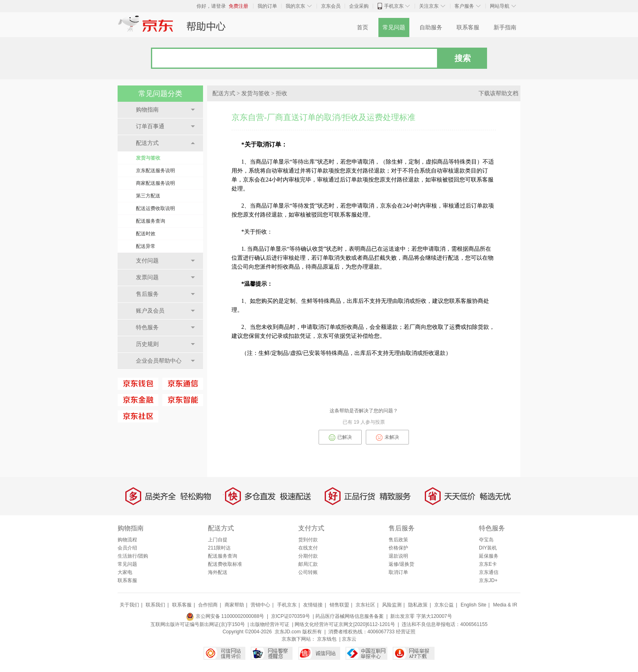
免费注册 (238, 6)
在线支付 (308, 548)
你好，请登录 (211, 6)
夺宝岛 (486, 540)
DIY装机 (488, 548)
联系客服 (468, 27)
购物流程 (127, 540)
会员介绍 (127, 548)
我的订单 (267, 6)
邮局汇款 (308, 564)
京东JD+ (488, 580)
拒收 (282, 93)
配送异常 (146, 246)
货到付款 (308, 540)
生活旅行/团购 (133, 556)
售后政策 (398, 540)
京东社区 (365, 605)
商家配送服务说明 (155, 183)
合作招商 (208, 605)
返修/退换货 (401, 564)
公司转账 (308, 572)
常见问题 (394, 27)
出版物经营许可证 (270, 624)
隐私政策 (418, 605)
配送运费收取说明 (155, 208)
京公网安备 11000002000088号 (225, 616)
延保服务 (489, 556)
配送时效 (146, 234)
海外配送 (218, 572)
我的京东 (295, 6)
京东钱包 (327, 639)
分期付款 (308, 556)
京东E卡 (488, 564)
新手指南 (505, 27)
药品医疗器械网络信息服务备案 (350, 616)
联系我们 (155, 605)
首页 (363, 27)
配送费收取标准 (225, 564)
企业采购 (359, 6)
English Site (473, 605)
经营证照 (406, 632)
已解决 (340, 438)
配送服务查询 (151, 221)
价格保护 (398, 548)
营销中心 (260, 605)
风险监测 (392, 605)
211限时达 (219, 548)
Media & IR (505, 605)
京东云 (349, 639)
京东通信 (489, 572)
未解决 (388, 438)
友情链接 (313, 605)
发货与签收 (148, 158)
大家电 (125, 572)
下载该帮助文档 (498, 93)
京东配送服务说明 (155, 171)
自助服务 (431, 27)
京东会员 (331, 6)
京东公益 (444, 605)
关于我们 (129, 605)
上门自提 (218, 540)
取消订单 (398, 572)
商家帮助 (234, 605)
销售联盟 (339, 605)
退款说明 (398, 556)
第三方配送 (148, 196)
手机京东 (394, 6)
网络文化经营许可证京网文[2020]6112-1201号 (345, 624)
